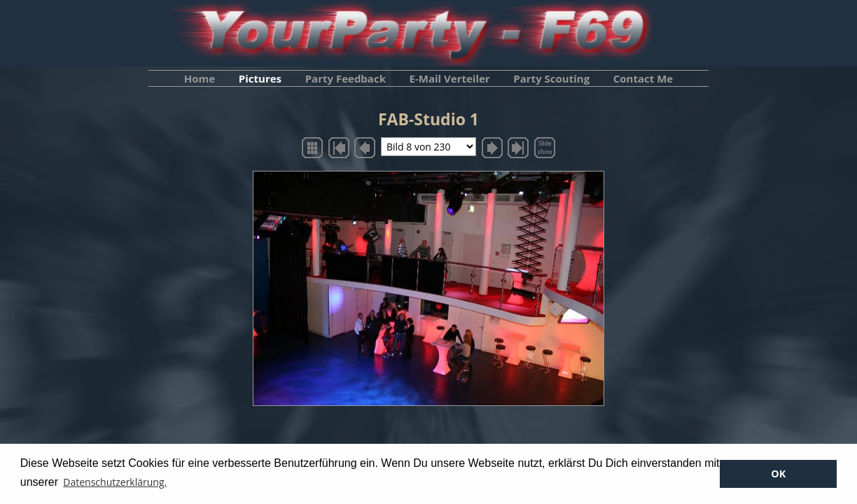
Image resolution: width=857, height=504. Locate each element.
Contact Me (643, 78)
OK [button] (778, 474)
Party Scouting (551, 78)
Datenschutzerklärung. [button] (115, 482)
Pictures (260, 78)
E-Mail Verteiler (450, 78)
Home (200, 78)
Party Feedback (346, 78)
